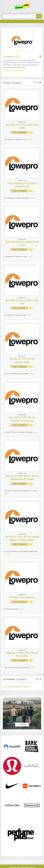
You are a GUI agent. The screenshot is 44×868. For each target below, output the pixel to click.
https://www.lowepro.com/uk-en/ (13, 71)
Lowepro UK (22, 122)
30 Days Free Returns (22, 597)
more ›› (31, 140)
